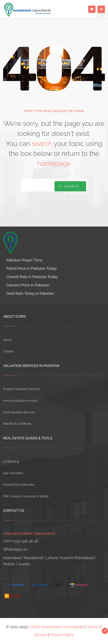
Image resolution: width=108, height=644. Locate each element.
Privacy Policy (62, 635)
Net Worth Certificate (17, 424)
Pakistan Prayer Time (24, 260)
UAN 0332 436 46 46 (21, 541)
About (7, 340)
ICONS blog (11, 462)
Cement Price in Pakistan (28, 285)
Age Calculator (13, 473)
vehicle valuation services (20, 401)
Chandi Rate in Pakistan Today (32, 277)
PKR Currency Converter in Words (26, 496)
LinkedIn (40, 585)
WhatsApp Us (15, 549)
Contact (8, 351)
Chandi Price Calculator (19, 485)
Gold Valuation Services (19, 412)
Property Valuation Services (22, 389)
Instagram (79, 585)
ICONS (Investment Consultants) (57, 627)
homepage (54, 163)
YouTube (13, 596)
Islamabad (12, 558)
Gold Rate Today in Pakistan (30, 293)
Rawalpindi (34, 558)
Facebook (15, 585)
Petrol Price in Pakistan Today (32, 268)
